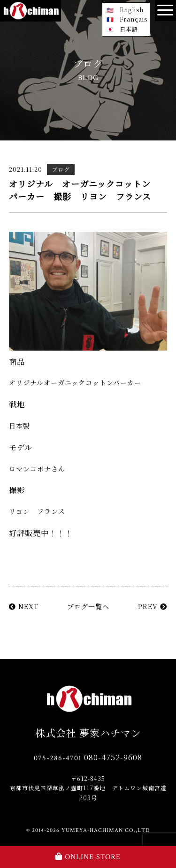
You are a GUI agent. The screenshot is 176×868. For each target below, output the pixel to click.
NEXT (24, 606)
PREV (153, 606)
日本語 (129, 29)
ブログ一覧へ (88, 606)
